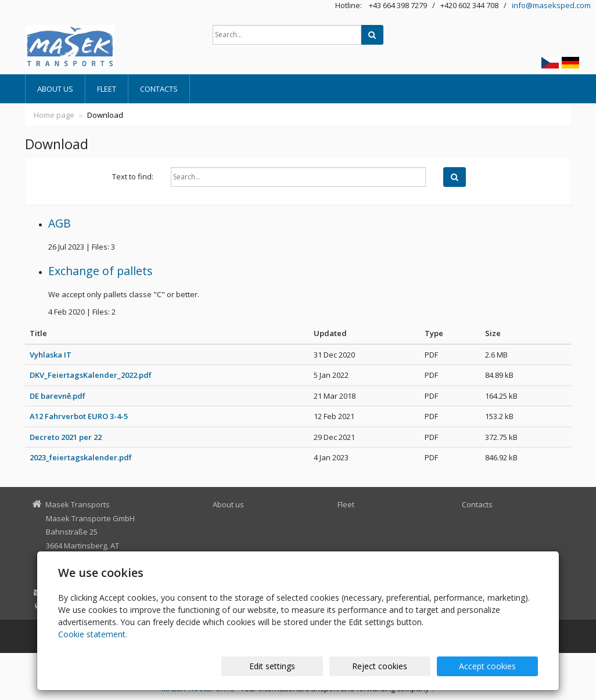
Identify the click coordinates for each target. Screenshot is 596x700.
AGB (60, 223)
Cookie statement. (93, 634)
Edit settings (303, 666)
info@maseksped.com (551, 5)
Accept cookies (494, 666)
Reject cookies (398, 666)
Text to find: (133, 176)
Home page (54, 115)
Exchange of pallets (100, 271)
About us (55, 89)
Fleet (107, 89)
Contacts (159, 89)
